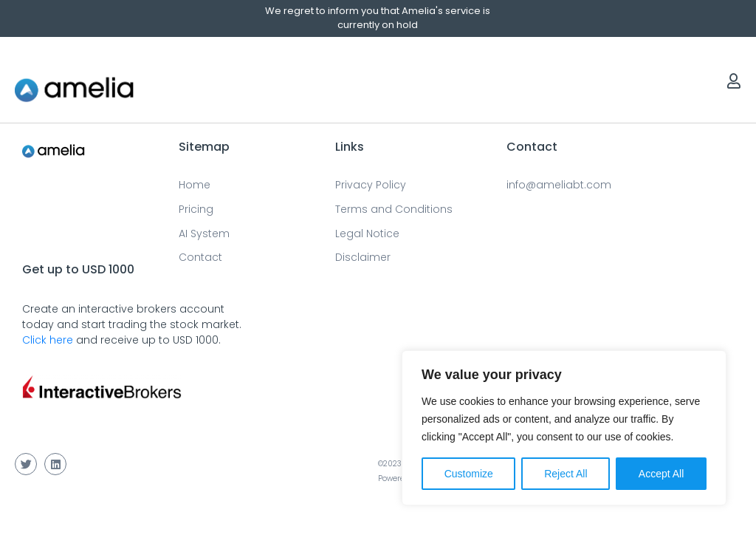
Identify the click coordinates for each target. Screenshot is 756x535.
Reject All (566, 474)
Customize (469, 474)
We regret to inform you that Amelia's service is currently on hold (378, 18)
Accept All (661, 474)
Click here (48, 340)
